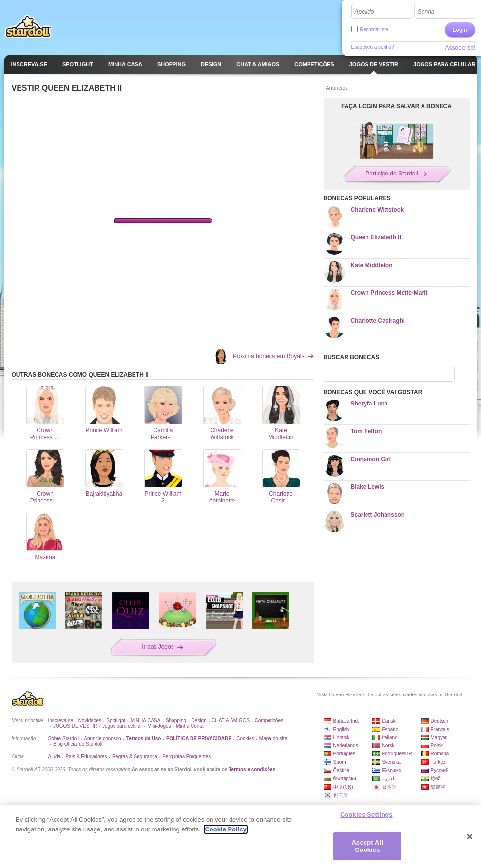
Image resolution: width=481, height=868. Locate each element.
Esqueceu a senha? (373, 47)
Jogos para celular (122, 726)
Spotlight (116, 721)
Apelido (365, 12)
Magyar (439, 738)
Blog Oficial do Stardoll (78, 744)
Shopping (176, 721)
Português (345, 754)
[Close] (470, 837)
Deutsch (440, 721)
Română (440, 754)
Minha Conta (190, 726)
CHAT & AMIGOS (231, 721)
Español (391, 729)
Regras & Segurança (135, 757)
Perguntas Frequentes (186, 757)
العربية (389, 779)
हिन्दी (436, 779)
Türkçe (438, 762)
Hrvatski (342, 738)
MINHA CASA (146, 721)
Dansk (389, 721)
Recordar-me (374, 29)
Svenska (391, 762)
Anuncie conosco (102, 739)
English (341, 729)
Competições (269, 721)
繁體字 (438, 787)
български (345, 779)
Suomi (340, 762)
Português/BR (397, 754)
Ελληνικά (392, 770)
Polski (437, 745)
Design (199, 721)
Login (460, 30)
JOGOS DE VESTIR (75, 726)
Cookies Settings (366, 815)
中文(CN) (343, 787)
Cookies (245, 739)
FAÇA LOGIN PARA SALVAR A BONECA (396, 106)
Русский (440, 770)
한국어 (341, 795)
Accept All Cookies (367, 846)
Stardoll (28, 26)
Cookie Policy (225, 829)
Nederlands (346, 745)
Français (440, 729)
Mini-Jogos (159, 726)
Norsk (388, 745)
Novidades (90, 721)
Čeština (342, 770)
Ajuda (55, 757)
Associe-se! (460, 48)
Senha (426, 12)
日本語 (389, 787)
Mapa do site (273, 739)
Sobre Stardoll (64, 739)
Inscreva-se (61, 721)
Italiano (390, 738)
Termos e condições (252, 769)
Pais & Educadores (87, 757)
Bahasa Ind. (346, 721)
